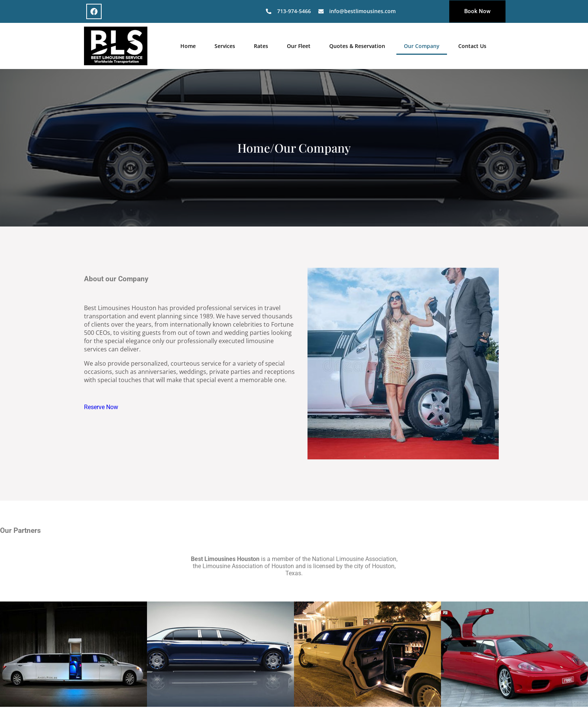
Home (188, 46)
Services (225, 46)
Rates (261, 46)
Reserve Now (101, 407)
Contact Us (472, 46)
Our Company (422, 46)
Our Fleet (299, 46)
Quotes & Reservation (357, 46)
